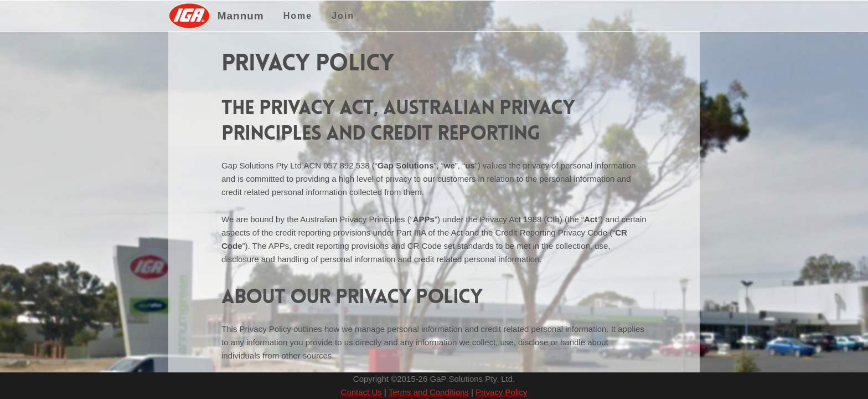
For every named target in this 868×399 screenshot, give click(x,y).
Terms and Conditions (429, 392)
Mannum (241, 16)
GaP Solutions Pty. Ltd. (472, 379)
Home (298, 16)
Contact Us (361, 392)
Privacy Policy (501, 392)
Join (343, 16)
